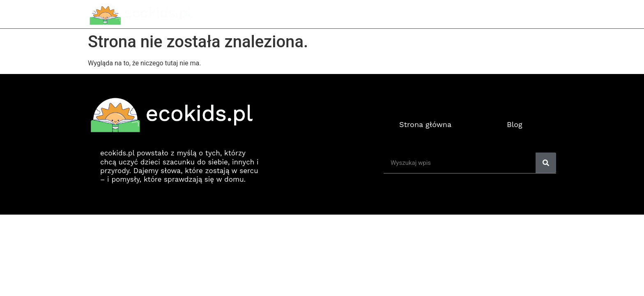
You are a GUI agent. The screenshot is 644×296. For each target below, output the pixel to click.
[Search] (546, 163)
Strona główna (451, 14)
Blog (515, 124)
